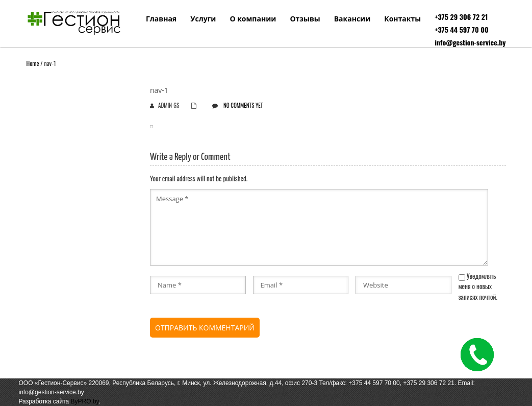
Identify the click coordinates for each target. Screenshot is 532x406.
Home (33, 63)
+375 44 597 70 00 (462, 29)
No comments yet (243, 105)
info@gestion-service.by (470, 42)
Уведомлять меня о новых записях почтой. (478, 286)
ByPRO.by (85, 401)
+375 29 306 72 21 (461, 17)
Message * (319, 227)
